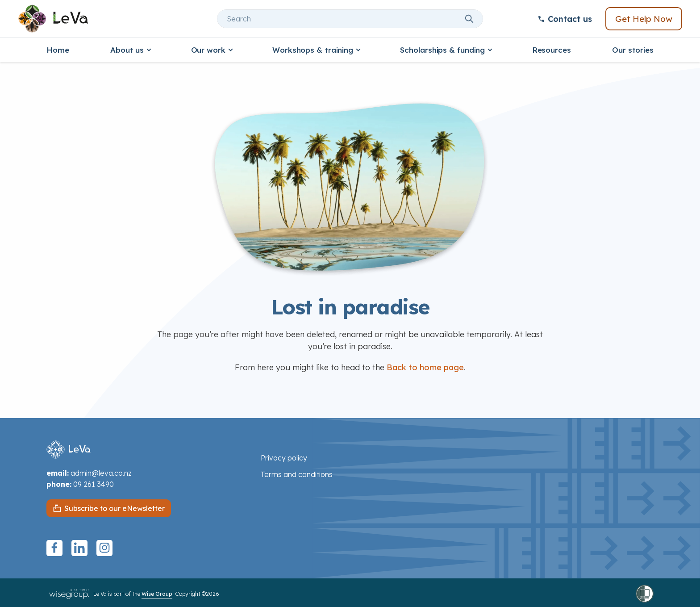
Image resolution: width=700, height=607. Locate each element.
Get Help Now (644, 19)
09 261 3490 (94, 484)
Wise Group (157, 594)
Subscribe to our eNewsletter (115, 508)
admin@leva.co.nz (101, 473)
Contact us (565, 19)
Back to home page (425, 367)
